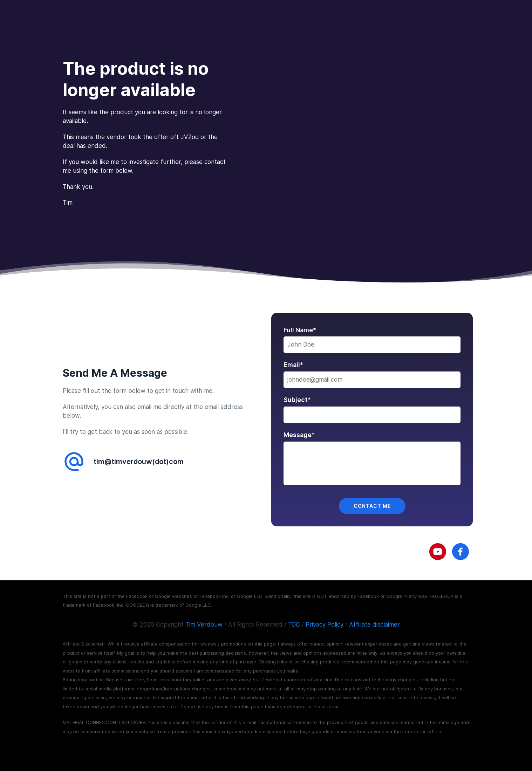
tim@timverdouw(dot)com (139, 462)
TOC (294, 625)
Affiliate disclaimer (374, 625)
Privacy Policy (325, 625)
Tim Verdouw (204, 625)
